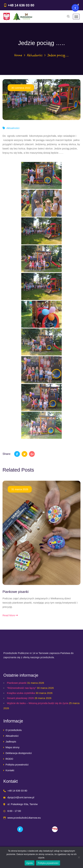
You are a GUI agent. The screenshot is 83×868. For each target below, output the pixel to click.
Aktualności (35, 55)
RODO (9, 759)
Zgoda (30, 863)
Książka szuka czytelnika (21, 693)
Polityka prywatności (17, 765)
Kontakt (10, 770)
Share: (7, 454)
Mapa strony (13, 747)
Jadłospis (11, 742)
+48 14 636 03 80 (21, 5)
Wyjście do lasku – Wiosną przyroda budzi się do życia (38, 703)
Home (18, 55)
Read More (10, 615)
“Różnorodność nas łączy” (22, 688)
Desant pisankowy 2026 (20, 698)
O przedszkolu (14, 730)
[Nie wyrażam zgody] (79, 857)
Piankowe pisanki (16, 592)
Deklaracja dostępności (19, 753)
